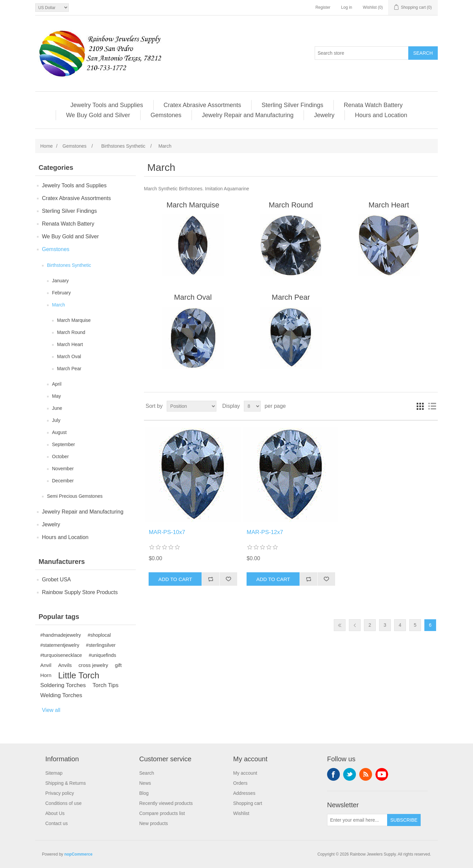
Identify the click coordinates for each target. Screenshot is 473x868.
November (63, 469)
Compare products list (162, 813)
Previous (355, 625)
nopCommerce (78, 854)
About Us (55, 813)
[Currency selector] (52, 8)
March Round (71, 332)
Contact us (57, 823)
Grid (420, 406)
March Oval (69, 356)
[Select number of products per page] (252, 406)
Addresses (244, 793)
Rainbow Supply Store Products (80, 592)
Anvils (65, 665)
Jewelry (324, 115)
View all (51, 710)
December (63, 481)
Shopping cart (248, 803)
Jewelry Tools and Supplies (107, 105)
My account (245, 773)
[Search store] (362, 53)
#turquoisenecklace (61, 655)
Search (147, 773)
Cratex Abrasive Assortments (202, 105)
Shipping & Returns (66, 783)
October (60, 456)
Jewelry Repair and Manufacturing (248, 115)
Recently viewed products (166, 803)
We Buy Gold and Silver (98, 115)
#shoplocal (99, 635)
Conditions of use (63, 803)
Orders (240, 783)
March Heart (70, 344)
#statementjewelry (60, 645)
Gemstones (166, 115)
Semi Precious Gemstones (75, 496)
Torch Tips (106, 685)
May (56, 396)
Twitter (350, 774)
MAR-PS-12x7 (265, 532)
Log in (347, 7)
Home (46, 146)
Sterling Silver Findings (293, 105)
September (63, 444)
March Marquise (74, 320)
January (60, 281)
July (56, 420)
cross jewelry (93, 665)
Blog (144, 793)
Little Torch (79, 675)
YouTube (382, 774)
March (59, 305)
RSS (366, 774)
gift (118, 665)
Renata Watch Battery (373, 105)
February (61, 293)
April (57, 384)
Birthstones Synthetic (69, 265)
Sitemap (54, 773)
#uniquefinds (102, 655)
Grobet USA (56, 580)
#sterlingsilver (101, 645)
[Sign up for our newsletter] (357, 820)
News (145, 783)
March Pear (69, 369)
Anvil (46, 665)
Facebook (333, 774)
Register (323, 7)
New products (154, 823)
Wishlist (241, 813)
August (59, 432)
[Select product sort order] (192, 406)
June (57, 408)
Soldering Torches (63, 685)
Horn (46, 675)
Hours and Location (381, 115)
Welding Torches (61, 695)
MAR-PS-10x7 (167, 532)
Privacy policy (60, 793)
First (340, 625)
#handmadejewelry (61, 635)
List (432, 406)
